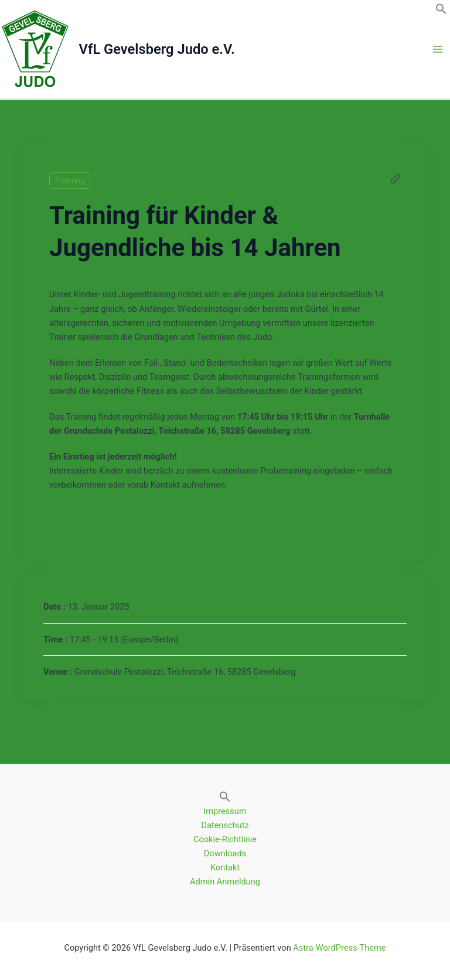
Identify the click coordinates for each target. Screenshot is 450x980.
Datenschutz (225, 825)
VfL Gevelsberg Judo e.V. (157, 49)
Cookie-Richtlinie (225, 839)
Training (70, 181)
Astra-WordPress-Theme (339, 948)
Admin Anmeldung (225, 882)
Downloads (225, 853)
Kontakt (225, 867)
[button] (441, 12)
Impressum (225, 811)
